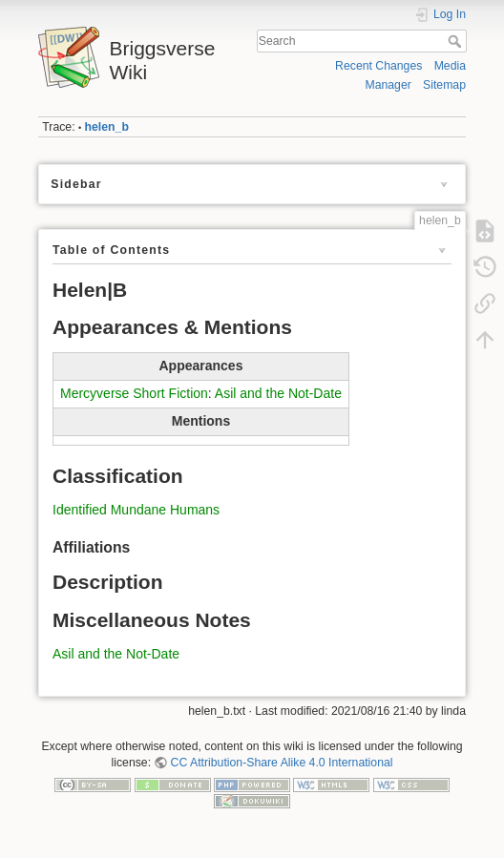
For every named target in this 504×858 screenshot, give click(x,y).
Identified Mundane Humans (136, 510)
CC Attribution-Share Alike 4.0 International (282, 763)
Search (457, 41)
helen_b (107, 127)
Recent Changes (378, 66)
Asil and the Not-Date (278, 393)
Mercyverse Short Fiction (134, 393)
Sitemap (444, 85)
